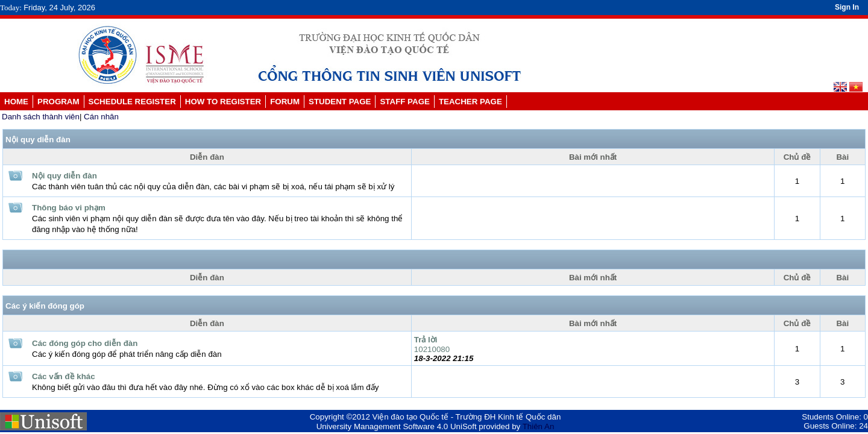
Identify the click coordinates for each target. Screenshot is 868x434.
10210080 (432, 349)
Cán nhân (101, 117)
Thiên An (539, 426)
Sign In (847, 7)
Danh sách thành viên (41, 117)
